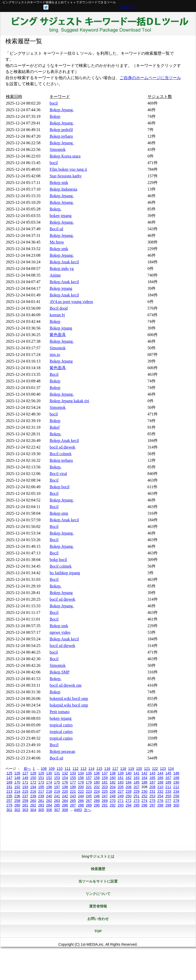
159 (105, 778)
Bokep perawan (62, 751)
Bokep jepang (61, 288)
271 (121, 801)
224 (97, 791)
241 (57, 796)
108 (44, 769)
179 (89, 782)
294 (128, 805)
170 (17, 782)
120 (139, 769)
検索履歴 (98, 869)
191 (9, 787)
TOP (98, 931)
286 (65, 805)
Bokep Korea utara (65, 156)
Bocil (54, 374)
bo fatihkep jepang (65, 573)
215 (25, 791)
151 (41, 778)
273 (136, 801)
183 (121, 782)
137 (105, 773)
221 (73, 791)
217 (41, 791)
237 (25, 796)
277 (168, 801)
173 (41, 782)
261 (41, 801)
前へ (27, 769)
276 (160, 801)
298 (160, 805)
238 (33, 796)
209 (152, 787)
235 (9, 796)
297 (152, 805)
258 (17, 801)
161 (121, 778)
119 (131, 769)
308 (65, 810)
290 (97, 805)
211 (168, 787)
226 (113, 791)
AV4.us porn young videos (71, 302)
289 (89, 805)
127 (25, 773)
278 (176, 801)
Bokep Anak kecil (64, 262)
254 (160, 796)
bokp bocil (58, 560)
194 (33, 787)
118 (123, 769)
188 (160, 782)
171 (25, 782)
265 (73, 801)
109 (52, 769)
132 (65, 773)
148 (17, 778)
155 (73, 778)
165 (152, 778)
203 (105, 787)
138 (113, 773)
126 (17, 773)
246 (97, 796)
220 (65, 791)
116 (107, 769)
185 (136, 782)
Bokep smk (59, 183)
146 (176, 773)
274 (144, 801)
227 (121, 791)
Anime (55, 275)
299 (168, 805)
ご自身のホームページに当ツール (150, 78)
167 (168, 778)
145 (168, 773)
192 (17, 787)
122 (155, 769)
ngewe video (60, 632)
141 (136, 773)
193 (25, 787)
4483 (78, 810)
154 (65, 778)
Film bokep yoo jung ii (68, 169)
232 (160, 791)
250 (128, 796)
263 (57, 801)
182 (113, 782)
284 (49, 805)
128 (33, 773)
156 (81, 778)
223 (89, 791)
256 (176, 796)
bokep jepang (60, 216)
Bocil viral (58, 474)
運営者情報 (98, 906)
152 (49, 778)
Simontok (57, 149)
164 (144, 778)
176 (65, 782)
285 (57, 805)
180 (97, 782)
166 (160, 778)
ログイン (127, 7)
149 (25, 778)
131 (57, 773)
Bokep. (55, 209)
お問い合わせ (98, 919)
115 (99, 769)
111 (68, 769)
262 (49, 801)
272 (128, 801)
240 (49, 796)
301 (9, 810)
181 (105, 782)
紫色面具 (58, 335)
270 (113, 801)
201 (89, 787)
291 (105, 805)
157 (89, 778)
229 (136, 791)
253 (152, 796)
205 (121, 787)
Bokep (55, 116)
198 (65, 787)
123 (163, 769)
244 (81, 796)
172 (33, 782)
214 (17, 791)
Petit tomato (59, 712)
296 (144, 805)
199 (73, 787)
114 (91, 769)
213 (9, 791)
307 (57, 810)
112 (75, 769)
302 (17, 810)
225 (105, 791)
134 (81, 773)
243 (73, 796)
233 (168, 791)
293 (121, 805)
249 (121, 796)
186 (144, 782)
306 (49, 810)
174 (49, 782)
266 (81, 801)
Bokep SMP (59, 672)
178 (81, 782)
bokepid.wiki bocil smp (69, 698)
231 (152, 791)
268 (97, 801)
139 (121, 773)
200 (81, 787)
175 (57, 782)
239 (41, 796)
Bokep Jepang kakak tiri (69, 401)
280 (17, 805)
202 (97, 787)
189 (168, 782)
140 (128, 773)
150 (33, 778)
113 (83, 769)
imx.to (55, 355)
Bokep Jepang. (62, 110)
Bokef (54, 427)
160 (113, 778)
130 (49, 773)
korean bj (57, 315)
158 (97, 778)
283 (41, 805)
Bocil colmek (60, 454)
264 (65, 801)
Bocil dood (59, 308)
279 (9, 805)
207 (136, 787)
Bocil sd (56, 229)
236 (17, 796)
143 (152, 773)
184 (128, 782)
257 (9, 801)
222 (81, 791)
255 (168, 796)
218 (49, 791)
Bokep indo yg (62, 269)
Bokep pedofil (61, 130)
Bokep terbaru (61, 136)
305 (41, 810)
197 (57, 787)
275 (152, 801)
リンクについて (98, 894)
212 (176, 787)
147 (9, 778)
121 (147, 769)
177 (73, 782)
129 (41, 773)
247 (105, 796)
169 (9, 782)
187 (152, 782)
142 (144, 773)
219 (57, 791)
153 (57, 778)
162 (128, 778)
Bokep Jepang (61, 361)
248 (113, 796)
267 (89, 801)
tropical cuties (61, 725)
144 (160, 773)
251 (136, 796)
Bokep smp (59, 513)
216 (33, 791)
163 (136, 778)
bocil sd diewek (62, 447)
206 (128, 787)
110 (60, 769)
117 (115, 769)
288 (81, 805)
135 (89, 773)
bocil (54, 103)
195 (41, 787)
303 (25, 810)
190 (176, 782)
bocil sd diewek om (65, 685)
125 (9, 773)
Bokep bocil (59, 487)
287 (73, 805)
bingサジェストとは (98, 856)
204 (113, 787)
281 (25, 805)
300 (176, 805)
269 (105, 801)
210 (160, 787)
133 (73, 773)
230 (144, 791)
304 (33, 810)
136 (97, 773)
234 (176, 791)
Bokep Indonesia (63, 189)
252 (144, 796)
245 (89, 796)
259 (25, 801)
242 (65, 796)
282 (33, 805)
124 (171, 769)
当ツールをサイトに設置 (98, 881)
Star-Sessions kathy (65, 176)
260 (33, 801)
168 (176, 778)
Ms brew (57, 242)
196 (49, 787)
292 (113, 805)
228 (128, 791)
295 (136, 805)
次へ (88, 810)
